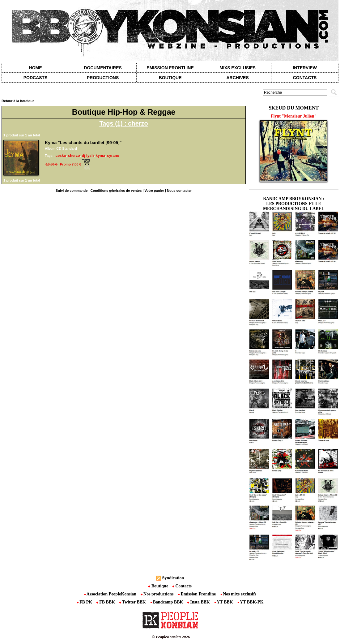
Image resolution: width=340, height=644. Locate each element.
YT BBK (224, 602)
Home (36, 68)
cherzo (74, 156)
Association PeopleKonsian (111, 594)
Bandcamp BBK (167, 602)
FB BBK (106, 602)
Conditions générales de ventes (116, 191)
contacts (305, 78)
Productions (103, 78)
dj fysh (88, 156)
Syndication (173, 578)
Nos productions (158, 594)
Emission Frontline (170, 68)
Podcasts (36, 78)
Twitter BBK (133, 602)
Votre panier (154, 191)
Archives (237, 78)
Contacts (182, 586)
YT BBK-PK (250, 602)
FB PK (85, 602)
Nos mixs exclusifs (238, 594)
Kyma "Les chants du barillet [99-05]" (83, 143)
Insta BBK (199, 602)
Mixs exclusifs (238, 68)
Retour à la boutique (18, 101)
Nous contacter (179, 191)
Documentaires (103, 68)
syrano (113, 156)
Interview (305, 68)
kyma (101, 156)
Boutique (170, 78)
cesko (61, 156)
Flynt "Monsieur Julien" (294, 116)
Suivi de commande (72, 191)
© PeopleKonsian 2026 (171, 637)
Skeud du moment (294, 108)
